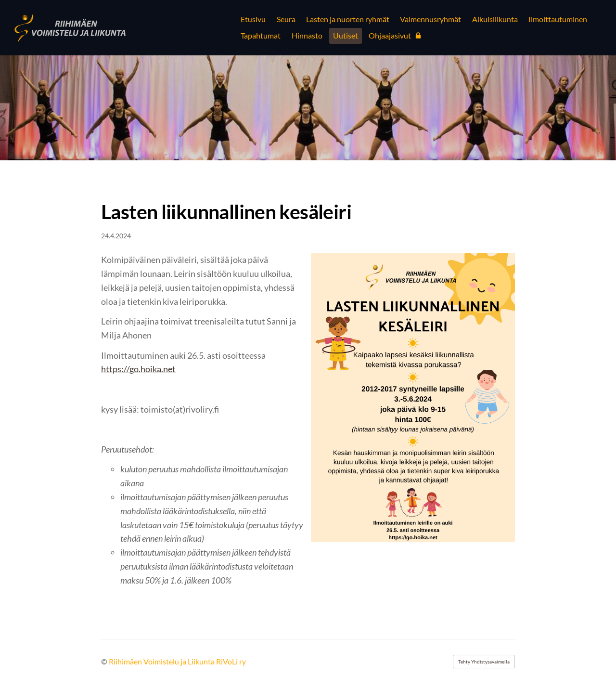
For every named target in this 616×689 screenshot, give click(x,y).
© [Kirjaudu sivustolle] (105, 661)
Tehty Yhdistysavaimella (484, 662)
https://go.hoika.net (138, 369)
